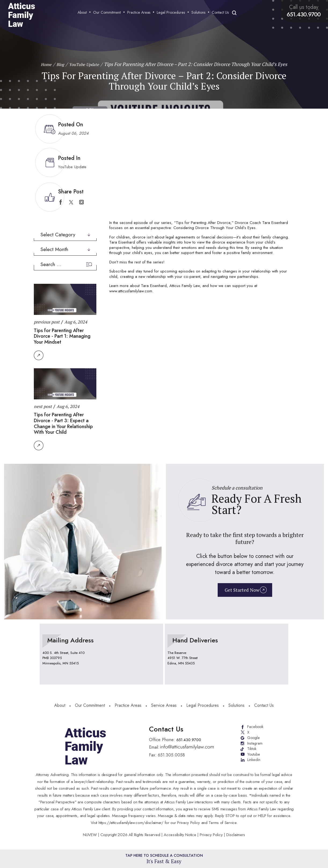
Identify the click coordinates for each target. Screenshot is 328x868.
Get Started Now (241, 591)
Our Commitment (108, 13)
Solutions (199, 13)
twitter (71, 202)
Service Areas (164, 706)
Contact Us (221, 13)
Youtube (254, 756)
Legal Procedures (172, 13)
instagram (81, 202)
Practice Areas (140, 13)
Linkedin (254, 762)
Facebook (255, 727)
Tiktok (252, 751)
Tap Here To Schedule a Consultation (164, 858)
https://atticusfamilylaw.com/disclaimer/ (131, 823)
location (101, 654)
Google (253, 739)
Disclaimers (236, 835)
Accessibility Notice (181, 835)
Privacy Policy (211, 835)
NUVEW (90, 835)
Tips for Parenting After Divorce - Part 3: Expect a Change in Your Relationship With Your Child (63, 423)
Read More (39, 355)
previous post (47, 322)
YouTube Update (72, 167)
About (83, 13)
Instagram (255, 745)
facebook (61, 202)
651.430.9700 (305, 14)
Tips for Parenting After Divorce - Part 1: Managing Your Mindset (62, 336)
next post (43, 406)
